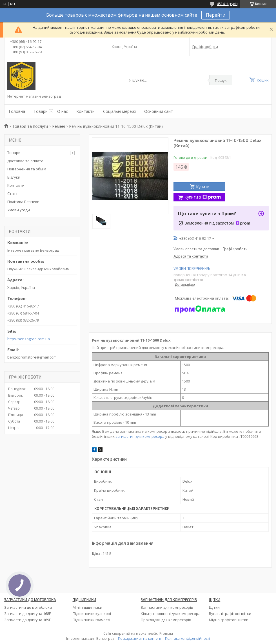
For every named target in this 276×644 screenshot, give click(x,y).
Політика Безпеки (23, 202)
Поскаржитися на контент (140, 638)
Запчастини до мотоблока (28, 607)
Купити (203, 187)
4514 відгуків (227, 4)
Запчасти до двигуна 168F (27, 614)
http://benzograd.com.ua (29, 339)
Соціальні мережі (119, 111)
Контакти (85, 111)
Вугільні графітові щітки (230, 614)
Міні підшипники (87, 607)
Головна (17, 111)
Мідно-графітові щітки (229, 620)
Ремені (59, 126)
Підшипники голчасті (91, 620)
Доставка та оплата (25, 161)
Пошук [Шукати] (221, 80)
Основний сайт (159, 111)
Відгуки (14, 177)
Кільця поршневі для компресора (171, 614)
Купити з (203, 197)
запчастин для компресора (140, 436)
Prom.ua (166, 633)
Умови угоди (19, 210)
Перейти (216, 15)
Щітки (214, 607)
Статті (13, 194)
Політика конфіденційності (187, 638)
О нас (63, 111)
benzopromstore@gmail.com (32, 357)
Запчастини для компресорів (167, 607)
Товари (41, 111)
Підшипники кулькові (92, 614)
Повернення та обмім (27, 169)
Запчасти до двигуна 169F (27, 620)
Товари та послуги (30, 126)
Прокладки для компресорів (166, 620)
